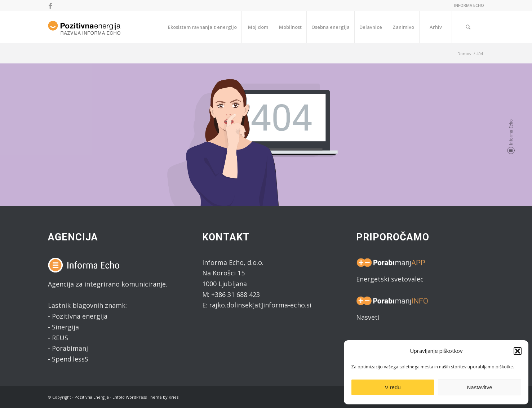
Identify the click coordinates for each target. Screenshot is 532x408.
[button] (518, 351)
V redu (393, 387)
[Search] (468, 27)
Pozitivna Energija (92, 397)
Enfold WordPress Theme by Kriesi (146, 397)
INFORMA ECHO (469, 5)
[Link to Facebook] (50, 5)
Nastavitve (479, 387)
